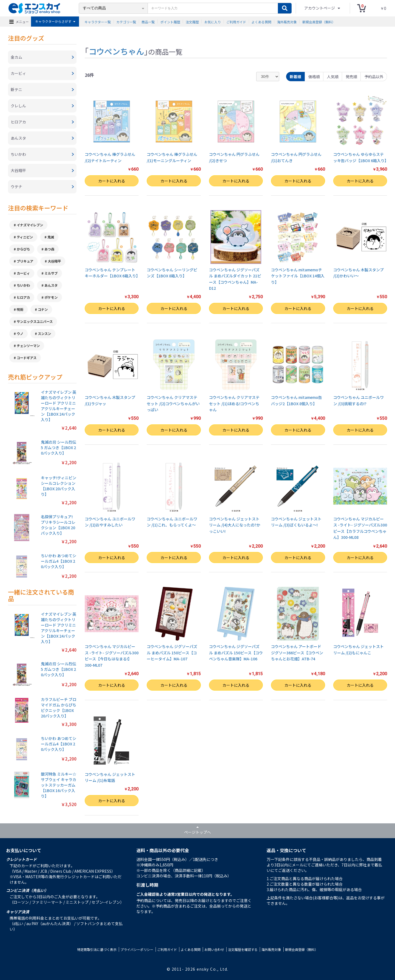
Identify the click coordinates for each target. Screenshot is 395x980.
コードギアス (27, 358)
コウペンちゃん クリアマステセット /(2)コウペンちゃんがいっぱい (173, 403)
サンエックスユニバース (35, 322)
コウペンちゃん (116, 51)
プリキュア (25, 261)
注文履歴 (192, 22)
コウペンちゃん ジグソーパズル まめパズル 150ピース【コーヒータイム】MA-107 (172, 653)
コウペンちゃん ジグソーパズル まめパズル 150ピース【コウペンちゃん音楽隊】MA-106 (236, 653)
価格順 (314, 77)
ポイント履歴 (170, 22)
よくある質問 (261, 22)
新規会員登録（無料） (319, 22)
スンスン (44, 334)
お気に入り (213, 22)
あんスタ (51, 285)
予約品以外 (374, 77)
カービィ (23, 273)
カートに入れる (112, 181)
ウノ (20, 334)
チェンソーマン (28, 346)
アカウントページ (320, 8)
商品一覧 (148, 22)
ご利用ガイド (236, 22)
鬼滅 (51, 237)
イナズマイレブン (30, 225)
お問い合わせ (214, 949)
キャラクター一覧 (98, 22)
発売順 (351, 77)
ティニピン (25, 237)
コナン (43, 309)
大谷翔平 (54, 261)
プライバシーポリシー (137, 949)
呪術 (20, 309)
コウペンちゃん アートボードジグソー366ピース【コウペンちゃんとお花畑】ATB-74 (297, 653)
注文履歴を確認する (243, 949)
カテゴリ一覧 (126, 22)
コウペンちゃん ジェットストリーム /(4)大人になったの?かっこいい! (235, 525)
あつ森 (49, 249)
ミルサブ (51, 273)
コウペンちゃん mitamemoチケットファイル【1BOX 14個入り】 (298, 276)
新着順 (295, 77)
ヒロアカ (23, 297)
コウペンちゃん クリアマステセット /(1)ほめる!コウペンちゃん (234, 403)
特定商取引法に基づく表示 (97, 949)
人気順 (333, 77)
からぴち (23, 249)
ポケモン (51, 297)
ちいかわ (23, 285)
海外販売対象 (287, 22)
